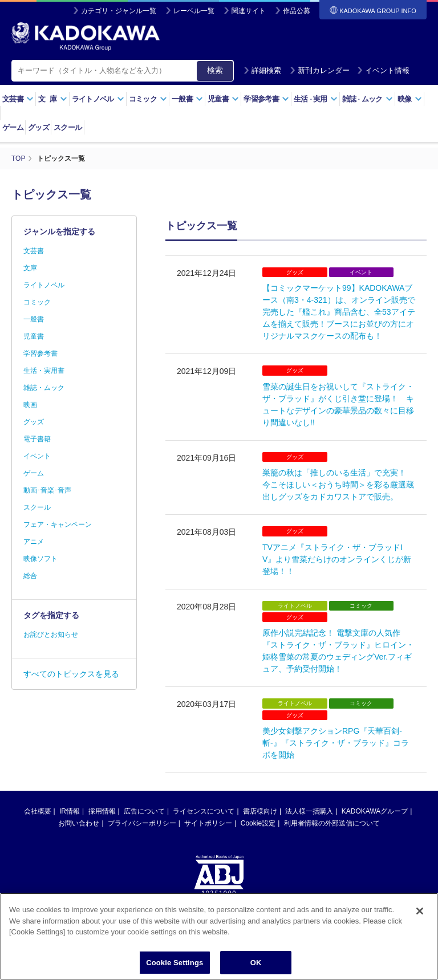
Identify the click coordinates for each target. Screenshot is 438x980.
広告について (144, 811)
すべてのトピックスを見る (71, 674)
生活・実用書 (44, 371)
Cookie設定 (258, 823)
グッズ (38, 127)
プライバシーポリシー (142, 823)
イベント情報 (383, 70)
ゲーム (13, 127)
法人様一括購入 (309, 811)
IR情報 (70, 811)
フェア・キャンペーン (58, 524)
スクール (68, 127)
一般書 (187, 99)
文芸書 (18, 99)
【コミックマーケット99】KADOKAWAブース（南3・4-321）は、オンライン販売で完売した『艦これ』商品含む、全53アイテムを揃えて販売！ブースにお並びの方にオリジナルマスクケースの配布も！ (339, 312)
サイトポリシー (208, 823)
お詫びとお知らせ (51, 635)
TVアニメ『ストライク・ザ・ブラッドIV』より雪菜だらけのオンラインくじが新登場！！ (337, 559)
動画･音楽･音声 (47, 490)
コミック (148, 99)
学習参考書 (266, 99)
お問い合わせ (79, 823)
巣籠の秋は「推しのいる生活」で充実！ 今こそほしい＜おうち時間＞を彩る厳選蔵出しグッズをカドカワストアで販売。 (338, 485)
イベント (37, 456)
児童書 (223, 99)
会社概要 (38, 811)
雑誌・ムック (44, 388)
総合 (30, 576)
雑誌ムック (368, 99)
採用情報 (102, 811)
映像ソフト (40, 559)
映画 (30, 405)
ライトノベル (98, 99)
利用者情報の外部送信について (332, 823)
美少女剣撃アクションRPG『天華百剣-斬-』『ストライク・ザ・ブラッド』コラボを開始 (336, 743)
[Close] (420, 918)
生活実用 (316, 99)
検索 (215, 70)
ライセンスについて (204, 811)
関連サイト (249, 11)
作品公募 (297, 11)
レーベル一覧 (194, 11)
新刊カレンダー (320, 70)
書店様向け (260, 811)
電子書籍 (37, 439)
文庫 (30, 268)
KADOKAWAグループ (375, 811)
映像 (410, 99)
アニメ (34, 542)
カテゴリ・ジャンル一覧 (119, 11)
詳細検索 (262, 70)
